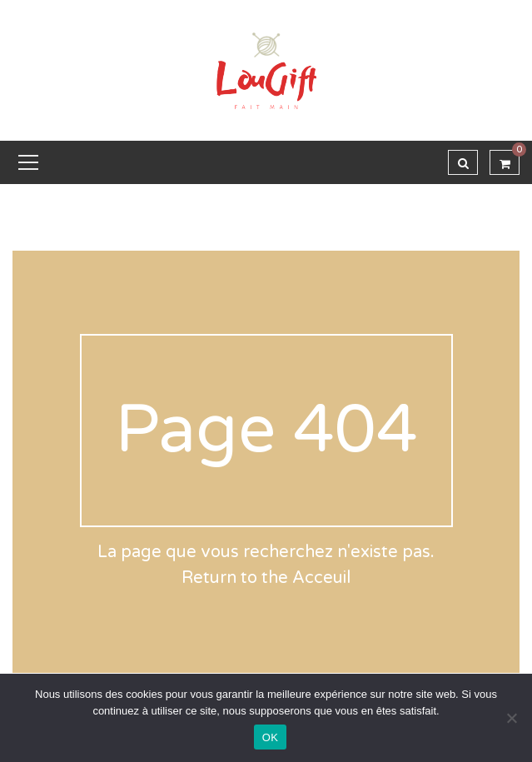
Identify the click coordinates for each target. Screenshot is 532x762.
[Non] (511, 718)
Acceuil (321, 578)
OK (270, 737)
